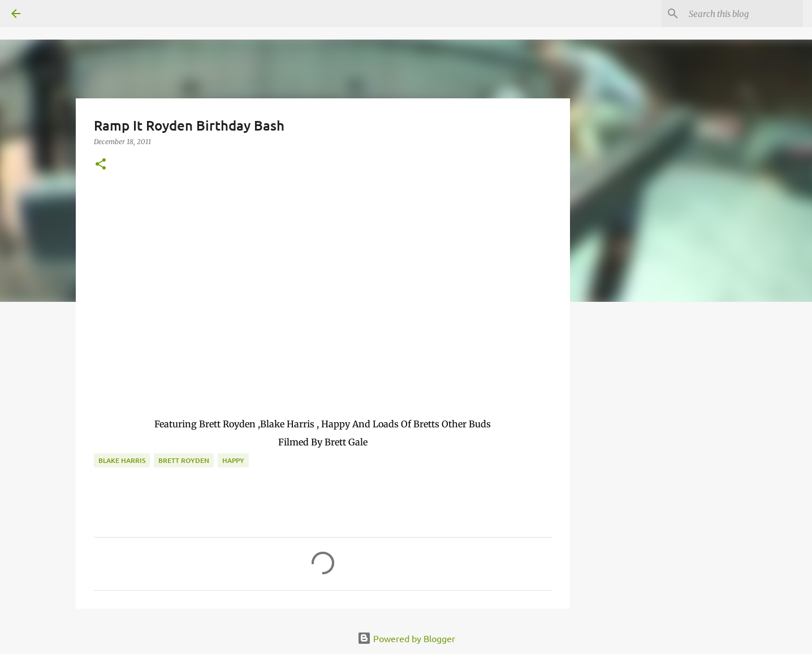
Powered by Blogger (406, 638)
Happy (233, 460)
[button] (101, 165)
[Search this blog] (744, 14)
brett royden (184, 460)
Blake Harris (122, 460)
